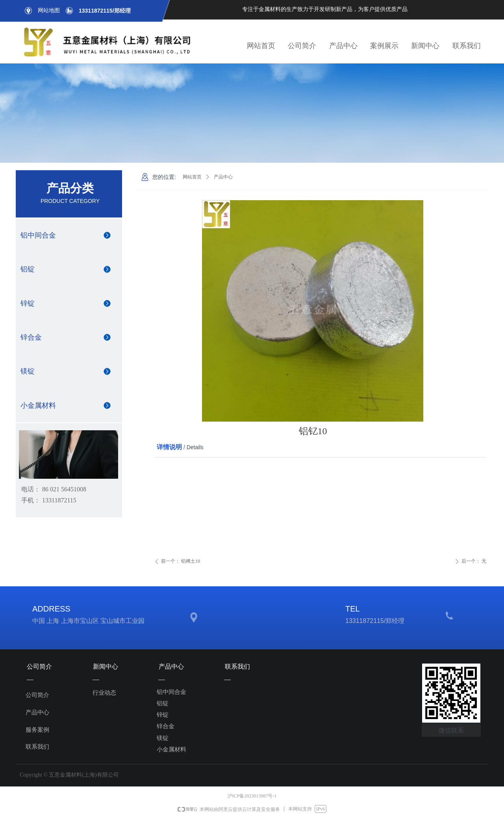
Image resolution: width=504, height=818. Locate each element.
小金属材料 (38, 405)
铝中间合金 (38, 235)
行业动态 (104, 693)
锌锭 (28, 303)
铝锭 (28, 269)
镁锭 (28, 371)
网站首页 (192, 177)
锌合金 (31, 337)
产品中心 (223, 177)
